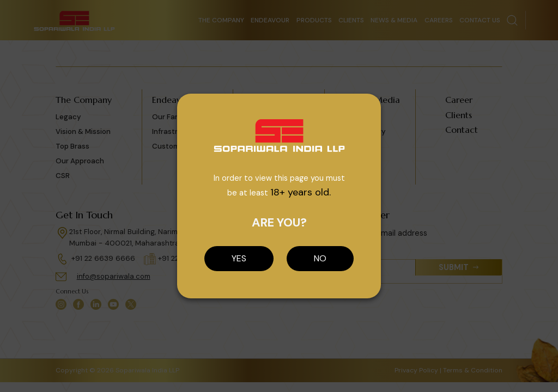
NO (320, 258)
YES (239, 258)
